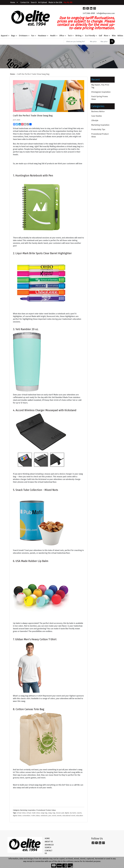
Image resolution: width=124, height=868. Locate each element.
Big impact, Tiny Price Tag (100, 86)
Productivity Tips (98, 129)
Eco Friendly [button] (90, 36)
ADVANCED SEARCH (49, 846)
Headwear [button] (42, 36)
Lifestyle (95, 120)
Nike (114, 36)
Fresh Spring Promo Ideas (100, 98)
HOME (47, 838)
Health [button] (53, 36)
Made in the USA (55, 2)
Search (34, 2)
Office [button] (62, 36)
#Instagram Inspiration (101, 92)
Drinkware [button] (23, 36)
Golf (100, 36)
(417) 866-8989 (89, 13)
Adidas (120, 36)
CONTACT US (49, 852)
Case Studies (97, 116)
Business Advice (98, 111)
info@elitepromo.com (106, 13)
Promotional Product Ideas (46, 810)
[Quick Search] (76, 42)
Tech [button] (70, 36)
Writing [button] (78, 36)
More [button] (106, 36)
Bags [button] (13, 36)
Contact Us (25, 2)
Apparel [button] (4, 36)
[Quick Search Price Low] (94, 42)
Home (13, 2)
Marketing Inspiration (28, 810)
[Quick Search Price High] (105, 42)
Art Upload (43, 2)
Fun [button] (33, 36)
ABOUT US (49, 842)
